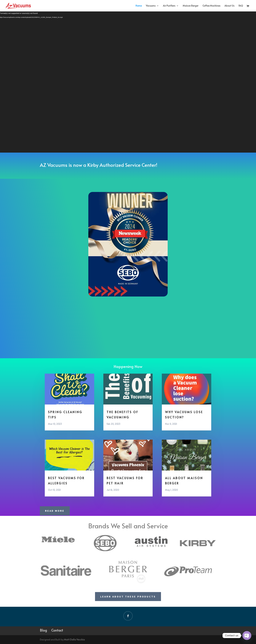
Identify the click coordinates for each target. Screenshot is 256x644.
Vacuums (151, 6)
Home (139, 6)
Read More (55, 511)
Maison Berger (191, 6)
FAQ (241, 6)
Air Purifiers (169, 6)
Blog (43, 630)
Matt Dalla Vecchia (74, 640)
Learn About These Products (128, 596)
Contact (57, 630)
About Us (229, 6)
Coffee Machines (211, 6)
